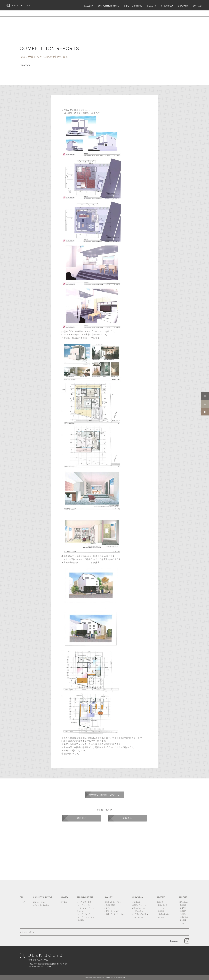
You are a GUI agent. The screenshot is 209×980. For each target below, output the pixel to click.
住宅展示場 (136, 902)
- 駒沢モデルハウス (139, 905)
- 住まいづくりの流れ (41, 905)
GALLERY (88, 6)
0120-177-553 (47, 966)
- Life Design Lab (163, 914)
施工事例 (64, 902)
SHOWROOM (167, 6)
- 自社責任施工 (110, 905)
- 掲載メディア (162, 905)
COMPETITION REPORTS (50, 48)
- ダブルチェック (111, 908)
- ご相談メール (184, 914)
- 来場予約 (182, 908)
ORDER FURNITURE (133, 6)
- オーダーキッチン (84, 905)
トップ (22, 902)
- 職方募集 (182, 920)
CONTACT (197, 6)
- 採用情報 (160, 911)
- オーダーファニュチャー (86, 917)
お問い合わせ (184, 902)
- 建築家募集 (183, 917)
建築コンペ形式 (39, 902)
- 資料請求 (182, 905)
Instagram (174, 941)
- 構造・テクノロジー (112, 911)
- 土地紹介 (182, 911)
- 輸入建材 (81, 920)
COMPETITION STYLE (108, 6)
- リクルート (183, 923)
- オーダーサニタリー (84, 914)
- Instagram (161, 917)
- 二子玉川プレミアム (140, 916)
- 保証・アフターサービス (114, 914)
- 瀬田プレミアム (140, 910)
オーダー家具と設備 (84, 902)
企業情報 (160, 902)
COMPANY (183, 6)
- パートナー (161, 908)
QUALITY (152, 6)
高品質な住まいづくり (113, 902)
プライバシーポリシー (28, 932)
